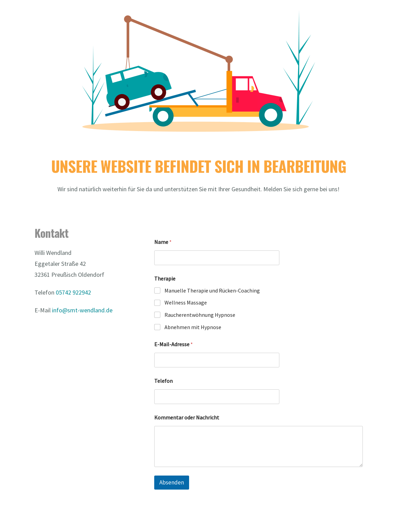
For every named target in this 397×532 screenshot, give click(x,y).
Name (163, 242)
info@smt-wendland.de (82, 310)
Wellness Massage (186, 302)
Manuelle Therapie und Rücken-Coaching (212, 290)
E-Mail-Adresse (174, 344)
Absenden (172, 482)
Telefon (163, 381)
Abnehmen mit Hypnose (193, 327)
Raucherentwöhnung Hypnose (200, 315)
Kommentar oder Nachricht (187, 418)
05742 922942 (73, 292)
